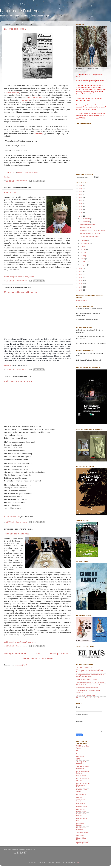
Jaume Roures (10, 172)
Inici (38, 654)
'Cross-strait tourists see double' (87, 688)
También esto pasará (26, 277)
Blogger (79, 862)
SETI (78, 759)
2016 (81, 216)
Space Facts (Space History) (82, 810)
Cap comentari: (22, 181)
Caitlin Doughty (10, 642)
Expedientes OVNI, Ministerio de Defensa (83, 785)
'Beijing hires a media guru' (86, 695)
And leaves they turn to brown (18, 381)
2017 (81, 213)
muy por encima (24, 100)
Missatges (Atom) (21, 665)
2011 (81, 281)
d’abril (83, 259)
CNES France (81, 776)
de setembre (85, 244)
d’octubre (84, 240)
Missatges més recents (15, 654)
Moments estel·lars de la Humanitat (20, 292)
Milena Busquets (11, 277)
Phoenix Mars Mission (81, 839)
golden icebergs (82, 300)
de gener (84, 265)
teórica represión (12, 93)
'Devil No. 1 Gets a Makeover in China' (90, 685)
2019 (81, 207)
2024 (81, 192)
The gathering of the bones (17, 534)
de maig (84, 256)
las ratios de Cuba (35, 98)
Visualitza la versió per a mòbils (38, 658)
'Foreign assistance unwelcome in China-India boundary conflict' (91, 676)
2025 (81, 189)
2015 (81, 269)
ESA (78, 751)
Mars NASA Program (80, 824)
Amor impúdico (11, 192)
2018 (81, 210)
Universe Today (82, 806)
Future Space (81, 794)
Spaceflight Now (82, 843)
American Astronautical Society (81, 799)
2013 (81, 275)
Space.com (80, 756)
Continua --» (8, 177)
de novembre (85, 222)
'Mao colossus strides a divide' (87, 679)
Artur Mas (8, 366)
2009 (81, 287)
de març (84, 262)
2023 (81, 195)
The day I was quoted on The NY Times (90, 682)
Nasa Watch (81, 804)
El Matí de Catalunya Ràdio (28, 172)
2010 (81, 284)
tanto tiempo (40, 134)
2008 (81, 290)
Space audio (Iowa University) (83, 767)
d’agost (83, 247)
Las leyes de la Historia (15, 29)
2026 (81, 186)
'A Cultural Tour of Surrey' (85, 667)
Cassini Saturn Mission (81, 815)
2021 (81, 201)
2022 (81, 198)
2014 (81, 272)
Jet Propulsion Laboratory (81, 763)
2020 (81, 204)
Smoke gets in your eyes (26, 642)
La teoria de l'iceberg (19, 11)
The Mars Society (82, 832)
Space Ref (80, 835)
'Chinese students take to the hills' (88, 698)
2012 (81, 278)
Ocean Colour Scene (12, 517)
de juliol (83, 250)
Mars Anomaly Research (81, 829)
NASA (78, 754)
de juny (83, 253)
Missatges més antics (61, 654)
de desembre (85, 219)
